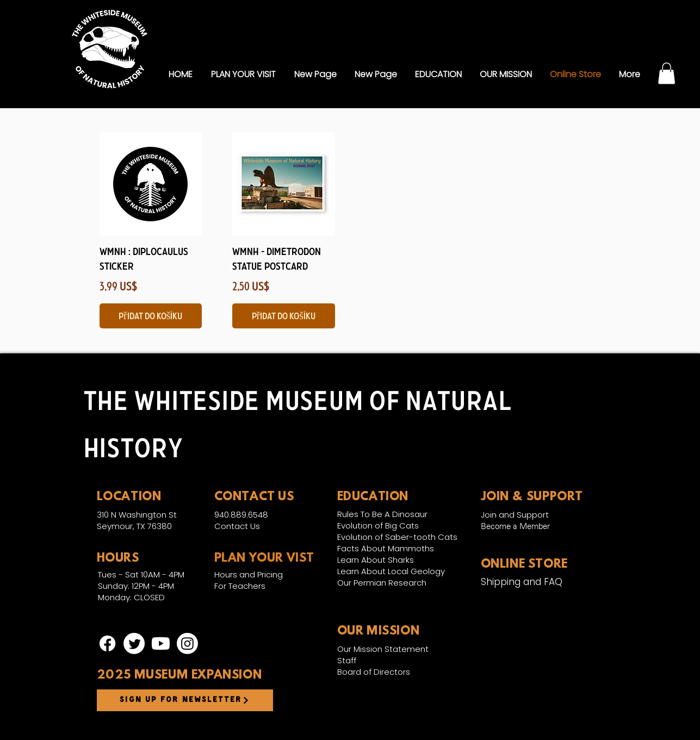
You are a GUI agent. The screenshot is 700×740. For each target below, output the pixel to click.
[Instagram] (187, 643)
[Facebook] (107, 643)
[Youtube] (161, 643)
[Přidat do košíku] (151, 316)
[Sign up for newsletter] (185, 700)
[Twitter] (134, 643)
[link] (667, 73)
